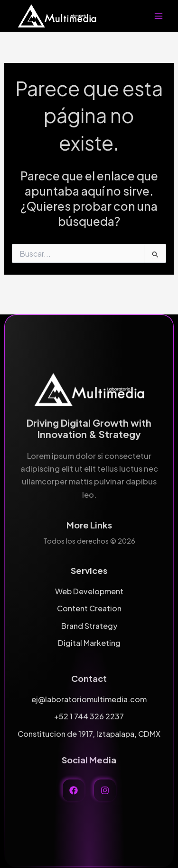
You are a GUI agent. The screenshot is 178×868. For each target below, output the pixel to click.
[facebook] (74, 790)
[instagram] (105, 790)
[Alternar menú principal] (158, 16)
